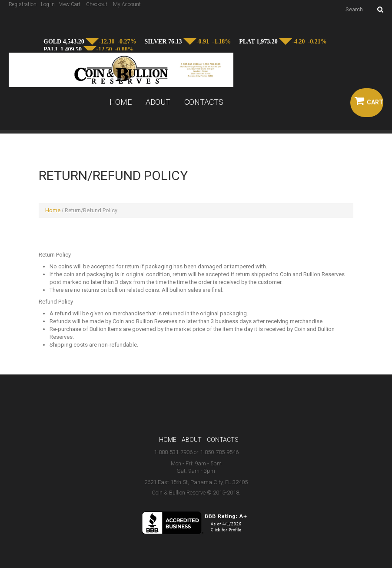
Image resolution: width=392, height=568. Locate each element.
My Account (127, 4)
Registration (23, 4)
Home (121, 102)
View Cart (70, 4)
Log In (48, 4)
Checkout (97, 4)
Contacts (204, 102)
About (158, 102)
